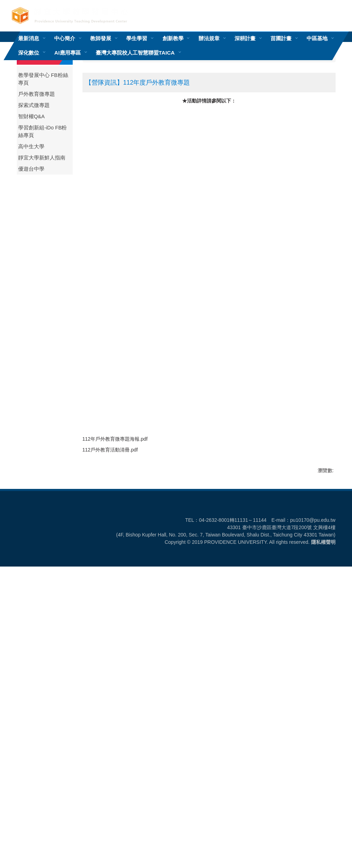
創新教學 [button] (173, 38)
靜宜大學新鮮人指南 (42, 158)
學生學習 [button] (137, 38)
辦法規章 (209, 38)
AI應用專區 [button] (67, 53)
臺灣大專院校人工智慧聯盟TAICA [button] (135, 53)
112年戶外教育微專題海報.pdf (120, 730)
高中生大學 (31, 147)
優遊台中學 (31, 169)
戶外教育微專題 (37, 94)
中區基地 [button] (317, 38)
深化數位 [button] (29, 53)
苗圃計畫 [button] (281, 38)
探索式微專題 (34, 105)
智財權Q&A (31, 116)
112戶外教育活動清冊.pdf (115, 742)
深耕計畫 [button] (245, 38)
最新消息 (29, 38)
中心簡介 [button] (65, 38)
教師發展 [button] (101, 38)
